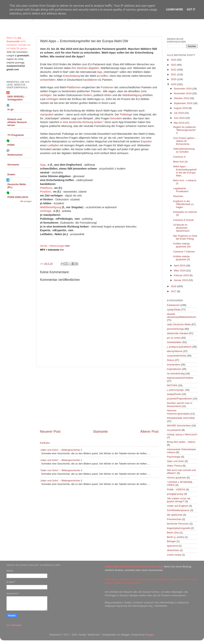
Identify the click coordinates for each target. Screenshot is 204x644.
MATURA (172, 385)
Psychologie (174, 457)
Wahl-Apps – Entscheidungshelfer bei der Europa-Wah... (185, 171)
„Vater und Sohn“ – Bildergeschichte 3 (61, 481)
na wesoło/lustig (176, 373)
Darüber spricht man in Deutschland (180, 405)
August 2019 (181, 108)
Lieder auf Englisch (178, 506)
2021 (174, 74)
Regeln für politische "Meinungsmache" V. (185, 130)
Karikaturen (173, 305)
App (100, 72)
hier (68, 246)
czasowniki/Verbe (177, 356)
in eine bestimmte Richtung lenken (81, 122)
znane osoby (174, 555)
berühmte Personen (178, 524)
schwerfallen (48, 80)
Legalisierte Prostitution (181, 190)
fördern (88, 95)
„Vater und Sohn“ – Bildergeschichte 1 (61, 460)
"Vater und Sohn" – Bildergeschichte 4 (61, 470)
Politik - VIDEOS (176, 489)
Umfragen (52, 99)
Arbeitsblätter (174, 342)
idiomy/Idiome (175, 351)
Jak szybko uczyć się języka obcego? (179, 500)
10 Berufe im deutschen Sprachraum (181, 228)
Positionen (107, 87)
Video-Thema (174, 466)
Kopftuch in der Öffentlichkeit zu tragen (184, 204)
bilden (108, 95)
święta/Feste (174, 394)
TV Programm (16, 135)
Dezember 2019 (183, 89)
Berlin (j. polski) (175, 537)
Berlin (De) (173, 533)
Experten (146, 141)
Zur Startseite (14, 625)
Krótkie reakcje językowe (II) (182, 258)
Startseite (100, 431)
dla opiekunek (175, 515)
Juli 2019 (179, 113)
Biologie (171, 541)
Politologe (126, 114)
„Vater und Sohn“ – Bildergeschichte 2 (61, 450)
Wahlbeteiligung (132, 95)
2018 (174, 286)
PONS (11, 145)
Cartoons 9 (179, 157)
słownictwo (173, 550)
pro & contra (174, 338)
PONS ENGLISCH (18, 197)
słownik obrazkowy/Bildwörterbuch (182, 315)
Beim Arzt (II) (180, 162)
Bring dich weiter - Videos (181, 442)
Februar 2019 (182, 275)
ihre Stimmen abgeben (85, 68)
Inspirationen (174, 369)
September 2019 (183, 103)
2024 (174, 60)
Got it (191, 9)
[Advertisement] (99, 398)
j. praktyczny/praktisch (179, 347)
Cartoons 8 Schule (184, 220)
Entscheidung (72, 76)
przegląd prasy (175, 494)
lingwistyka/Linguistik (178, 528)
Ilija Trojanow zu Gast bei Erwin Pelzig (185, 237)
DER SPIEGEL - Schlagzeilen (17, 98)
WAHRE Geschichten (179, 426)
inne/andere (173, 365)
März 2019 (180, 271)
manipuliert (47, 114)
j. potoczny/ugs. (176, 390)
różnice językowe (176, 478)
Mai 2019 (179, 123)
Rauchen (178, 196)
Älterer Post (149, 431)
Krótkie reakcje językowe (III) (182, 245)
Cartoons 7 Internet (184, 252)
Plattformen (74, 87)
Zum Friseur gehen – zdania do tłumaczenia (185, 141)
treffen (104, 76)
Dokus (170, 360)
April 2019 (180, 265)
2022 (174, 70)
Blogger (149, 635)
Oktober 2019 (182, 98)
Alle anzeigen (26, 201)
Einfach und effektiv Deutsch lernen (17, 122)
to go (10, 109)
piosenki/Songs (175, 329)
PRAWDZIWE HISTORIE (181, 418)
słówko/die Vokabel (178, 333)
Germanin (13, 165)
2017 (174, 291)
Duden (11, 174)
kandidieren (90, 80)
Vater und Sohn (176, 461)
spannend (172, 546)
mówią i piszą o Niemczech (182, 434)
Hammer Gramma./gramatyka (178, 412)
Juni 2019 (180, 118)
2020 (174, 79)
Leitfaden (53, 145)
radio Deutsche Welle (179, 324)
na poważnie (174, 430)
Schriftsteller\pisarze (178, 510)
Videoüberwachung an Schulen (184, 150)
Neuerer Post (50, 431)
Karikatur (45, 443)
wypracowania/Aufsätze (180, 378)
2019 (174, 84)
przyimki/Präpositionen (180, 399)
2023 (174, 65)
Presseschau (174, 519)
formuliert (116, 118)
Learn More (175, 9)
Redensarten (15, 155)
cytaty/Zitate (174, 310)
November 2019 (183, 93)
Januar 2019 (181, 280)
